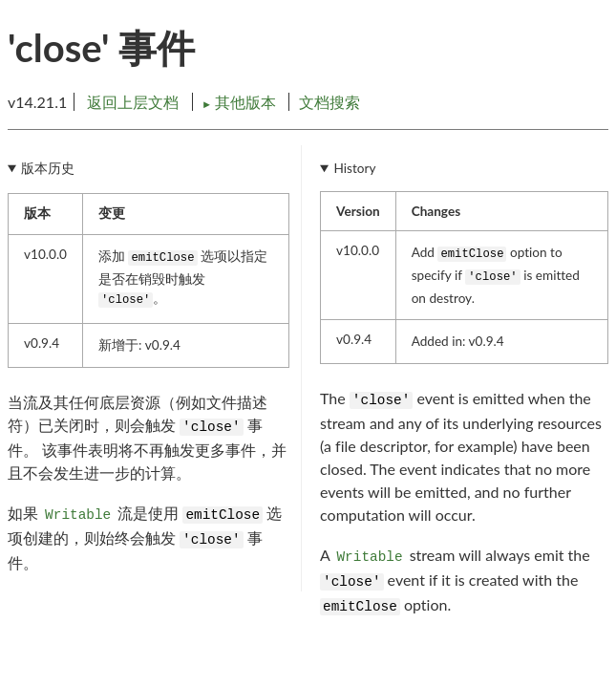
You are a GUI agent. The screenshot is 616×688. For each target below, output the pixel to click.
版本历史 (48, 168)
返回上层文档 (133, 102)
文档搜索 (329, 102)
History (354, 168)
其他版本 (241, 102)
